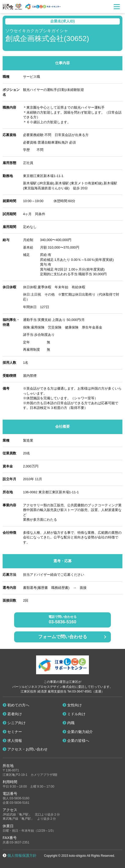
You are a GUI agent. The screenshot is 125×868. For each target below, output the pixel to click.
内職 (69, 723)
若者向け (12, 714)
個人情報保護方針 (22, 855)
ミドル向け (74, 714)
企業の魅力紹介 (78, 732)
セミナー (12, 732)
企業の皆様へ (76, 741)
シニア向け (14, 723)
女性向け (72, 705)
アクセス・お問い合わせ (25, 749)
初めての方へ (16, 705)
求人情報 (12, 741)
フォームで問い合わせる (63, 637)
